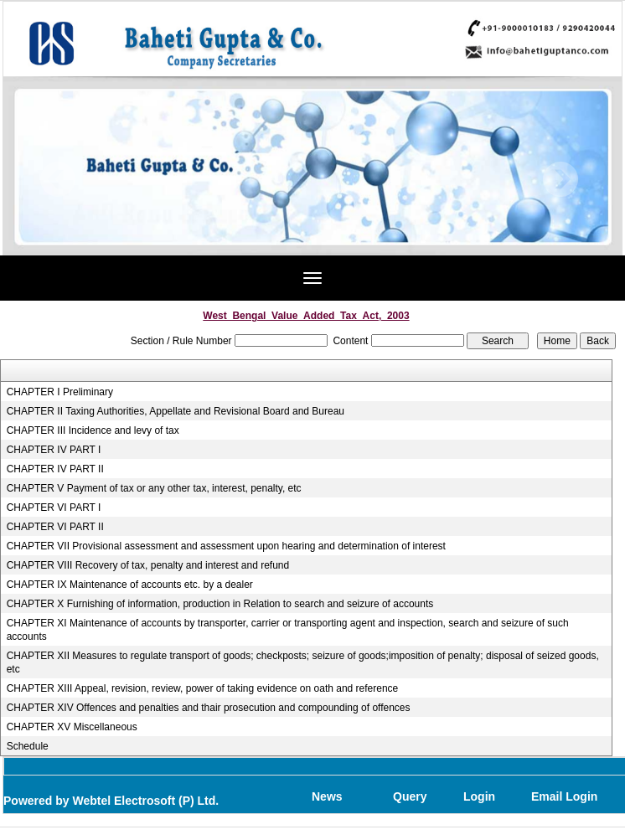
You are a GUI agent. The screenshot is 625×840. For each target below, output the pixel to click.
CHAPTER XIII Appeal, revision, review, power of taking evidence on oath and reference (203, 688)
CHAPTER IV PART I (54, 450)
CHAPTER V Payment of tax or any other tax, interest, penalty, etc (154, 488)
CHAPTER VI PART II (55, 527)
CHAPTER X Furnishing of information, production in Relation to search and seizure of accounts (220, 604)
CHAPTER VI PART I (54, 508)
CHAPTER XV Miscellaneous (72, 727)
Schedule (28, 746)
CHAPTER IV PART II (55, 469)
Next (560, 180)
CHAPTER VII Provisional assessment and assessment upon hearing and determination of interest (226, 546)
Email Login (564, 796)
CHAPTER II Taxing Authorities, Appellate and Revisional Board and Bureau (176, 411)
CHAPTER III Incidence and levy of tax (93, 430)
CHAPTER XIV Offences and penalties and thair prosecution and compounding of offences (209, 708)
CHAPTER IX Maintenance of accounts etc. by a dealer (130, 585)
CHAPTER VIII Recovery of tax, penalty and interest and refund (148, 565)
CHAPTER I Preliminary (60, 392)
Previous (58, 180)
